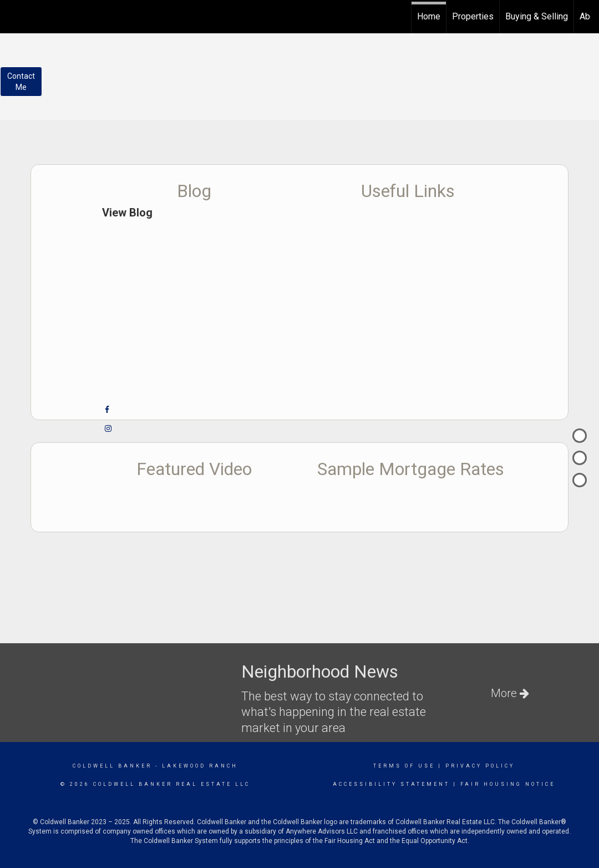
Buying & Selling (537, 16)
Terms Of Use (404, 766)
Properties (473, 16)
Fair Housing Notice (508, 784)
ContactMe (21, 82)
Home (429, 16)
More (510, 693)
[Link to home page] (14, 15)
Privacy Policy (480, 766)
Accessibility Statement (391, 784)
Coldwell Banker (112, 766)
